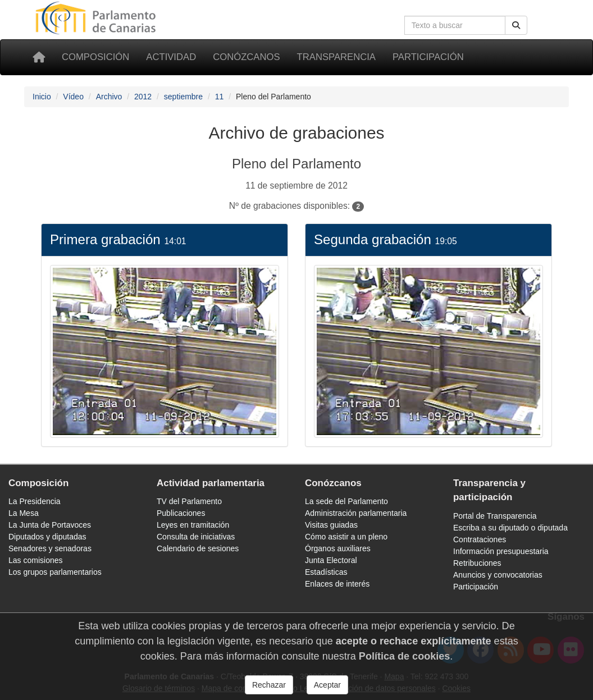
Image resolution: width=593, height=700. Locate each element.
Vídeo (73, 97)
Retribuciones (477, 563)
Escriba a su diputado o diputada (510, 528)
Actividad (171, 57)
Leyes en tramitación (193, 525)
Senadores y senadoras (50, 548)
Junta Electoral (331, 560)
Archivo (109, 97)
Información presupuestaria (501, 551)
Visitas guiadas (331, 525)
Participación (428, 57)
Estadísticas (326, 572)
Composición (95, 57)
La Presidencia (35, 501)
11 (220, 97)
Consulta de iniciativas (196, 537)
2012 (143, 97)
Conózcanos (246, 57)
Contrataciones (480, 539)
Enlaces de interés (337, 584)
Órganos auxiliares (338, 548)
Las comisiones (36, 560)
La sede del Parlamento (346, 501)
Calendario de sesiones (198, 548)
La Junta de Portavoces (50, 525)
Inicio (42, 97)
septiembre (183, 97)
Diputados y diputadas (47, 537)
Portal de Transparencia (495, 516)
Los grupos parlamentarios (55, 572)
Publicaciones (181, 513)
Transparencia (336, 57)
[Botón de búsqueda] (516, 25)
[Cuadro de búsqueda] (455, 25)
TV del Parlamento (189, 501)
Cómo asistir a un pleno (346, 537)
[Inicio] (39, 57)
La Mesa (24, 513)
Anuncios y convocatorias (498, 575)
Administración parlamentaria (356, 513)
